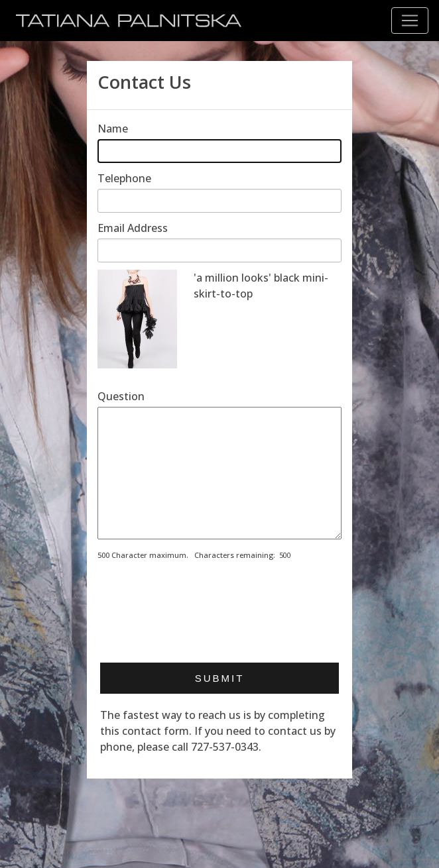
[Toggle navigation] (410, 21)
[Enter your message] (219, 473)
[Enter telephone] (219, 201)
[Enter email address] (219, 250)
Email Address (133, 228)
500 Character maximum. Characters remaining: (186, 555)
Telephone (124, 178)
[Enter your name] (219, 151)
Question (121, 396)
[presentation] (198, 619)
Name (113, 129)
